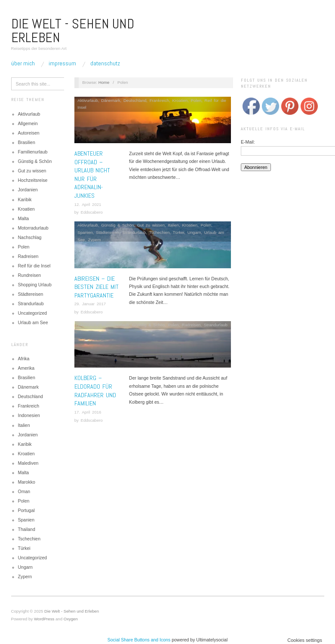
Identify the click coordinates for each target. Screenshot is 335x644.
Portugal (26, 510)
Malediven (28, 463)
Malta (24, 218)
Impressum (62, 63)
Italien (24, 425)
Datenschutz (105, 63)
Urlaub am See (33, 322)
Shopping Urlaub (35, 285)
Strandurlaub (31, 304)
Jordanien (28, 190)
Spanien (26, 520)
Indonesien (29, 415)
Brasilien (27, 142)
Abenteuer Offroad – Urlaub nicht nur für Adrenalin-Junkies (92, 175)
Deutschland (31, 396)
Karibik (25, 199)
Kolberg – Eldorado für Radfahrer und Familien (95, 391)
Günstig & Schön (35, 161)
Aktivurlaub (29, 114)
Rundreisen (30, 275)
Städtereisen (31, 294)
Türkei (24, 548)
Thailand (27, 529)
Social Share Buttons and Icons (139, 640)
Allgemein (28, 123)
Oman (24, 491)
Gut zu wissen (32, 171)
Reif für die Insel (34, 266)
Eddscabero (91, 212)
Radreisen (28, 256)
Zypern (25, 577)
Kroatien (26, 209)
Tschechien (29, 539)
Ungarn (25, 567)
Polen (24, 247)
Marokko (27, 482)
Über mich (23, 63)
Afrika (24, 359)
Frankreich (29, 406)
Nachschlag (30, 237)
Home (104, 82)
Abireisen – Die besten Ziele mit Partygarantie (97, 287)
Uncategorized (33, 313)
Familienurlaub (33, 152)
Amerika (26, 368)
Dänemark (28, 387)
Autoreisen (29, 133)
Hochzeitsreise (33, 180)
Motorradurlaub (33, 228)
